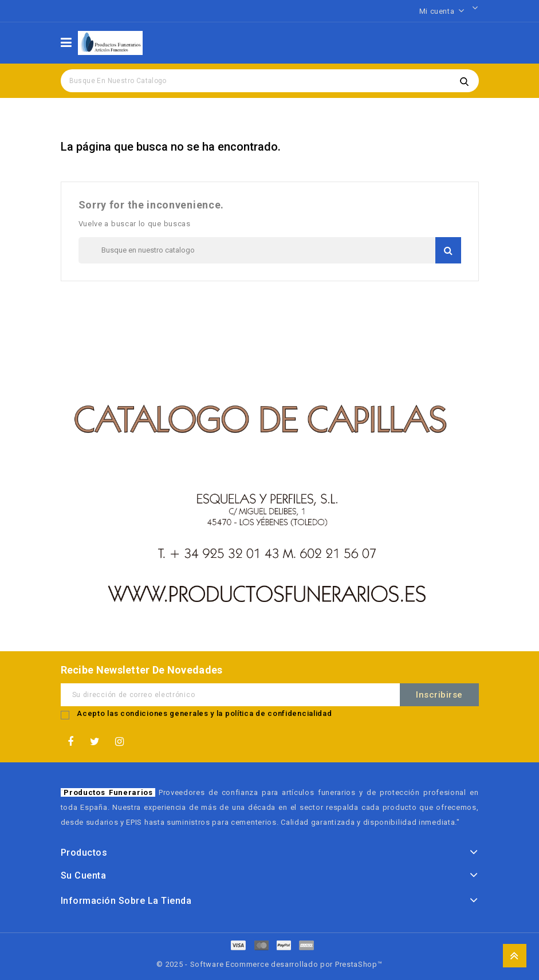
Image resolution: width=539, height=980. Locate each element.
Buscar (465, 81)
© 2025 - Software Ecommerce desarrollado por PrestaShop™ (269, 964)
